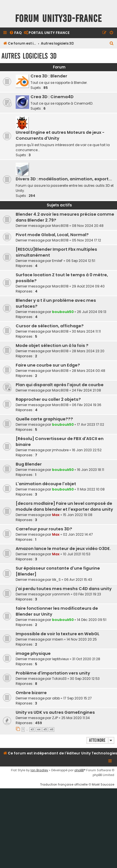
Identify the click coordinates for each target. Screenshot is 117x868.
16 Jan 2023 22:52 (87, 450)
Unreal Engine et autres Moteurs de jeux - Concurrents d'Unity (60, 135)
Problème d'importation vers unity (53, 673)
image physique (33, 653)
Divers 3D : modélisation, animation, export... (64, 179)
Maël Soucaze (103, 784)
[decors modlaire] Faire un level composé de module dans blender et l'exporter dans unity (64, 506)
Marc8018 (60, 226)
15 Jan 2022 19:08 (78, 515)
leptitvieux (60, 659)
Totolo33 (59, 679)
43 (32, 729)
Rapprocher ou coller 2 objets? (48, 399)
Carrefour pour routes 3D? (44, 529)
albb (56, 698)
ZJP (55, 718)
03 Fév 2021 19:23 (87, 594)
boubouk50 (63, 312)
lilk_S (56, 580)
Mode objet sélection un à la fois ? (52, 346)
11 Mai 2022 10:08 (91, 489)
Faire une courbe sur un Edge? (48, 365)
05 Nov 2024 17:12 (86, 240)
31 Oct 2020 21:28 (86, 659)
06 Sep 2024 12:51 (81, 261)
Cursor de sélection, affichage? (50, 326)
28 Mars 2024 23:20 (88, 351)
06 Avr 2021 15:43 (78, 580)
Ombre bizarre (31, 693)
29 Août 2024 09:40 (88, 286)
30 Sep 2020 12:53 (85, 679)
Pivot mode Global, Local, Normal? (52, 235)
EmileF (57, 261)
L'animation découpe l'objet (46, 484)
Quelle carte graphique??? (44, 419)
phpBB (79, 770)
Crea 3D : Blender (49, 76)
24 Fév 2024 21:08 (86, 390)
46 (52, 729)
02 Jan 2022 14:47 (78, 534)
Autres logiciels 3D (29, 56)
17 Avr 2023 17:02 (91, 424)
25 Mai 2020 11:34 (76, 718)
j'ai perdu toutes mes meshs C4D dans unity (64, 589)
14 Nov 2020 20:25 (82, 639)
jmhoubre (60, 450)
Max (56, 515)
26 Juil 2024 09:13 (92, 312)
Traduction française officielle (64, 784)
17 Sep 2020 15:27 (78, 698)
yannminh (61, 594)
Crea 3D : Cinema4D (52, 97)
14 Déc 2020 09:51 (92, 620)
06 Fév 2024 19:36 (87, 405)
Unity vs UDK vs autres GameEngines (55, 712)
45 (45, 729)
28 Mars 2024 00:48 (89, 371)
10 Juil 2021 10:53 (77, 554)
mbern (58, 639)
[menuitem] (15, 33)
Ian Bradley (39, 770)
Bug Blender (29, 464)
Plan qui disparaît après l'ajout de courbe (60, 385)
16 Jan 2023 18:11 (91, 470)
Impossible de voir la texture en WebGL (58, 634)
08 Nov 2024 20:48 (88, 226)
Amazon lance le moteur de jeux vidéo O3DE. (63, 549)
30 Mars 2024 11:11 (86, 331)
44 (39, 729)
